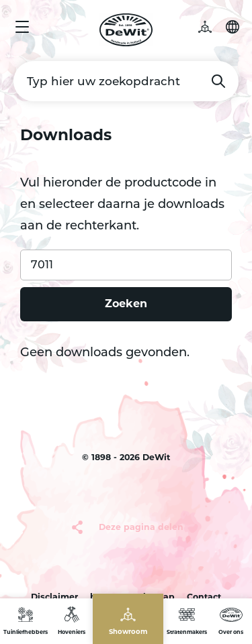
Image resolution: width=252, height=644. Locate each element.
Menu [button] (22, 27)
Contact (204, 597)
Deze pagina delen (141, 527)
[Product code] (126, 265)
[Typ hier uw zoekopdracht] (126, 81)
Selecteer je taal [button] (233, 27)
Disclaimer (54, 597)
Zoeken (218, 81)
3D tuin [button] (212, 27)
